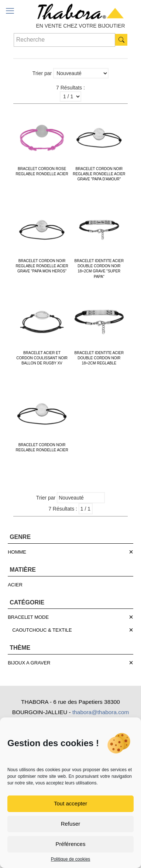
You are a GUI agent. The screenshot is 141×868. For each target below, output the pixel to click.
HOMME (17, 552)
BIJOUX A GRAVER (29, 663)
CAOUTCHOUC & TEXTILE (42, 630)
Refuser (71, 824)
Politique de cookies (71, 859)
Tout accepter (70, 803)
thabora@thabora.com (101, 712)
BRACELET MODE (28, 617)
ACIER (15, 585)
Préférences (71, 844)
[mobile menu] (10, 11)
